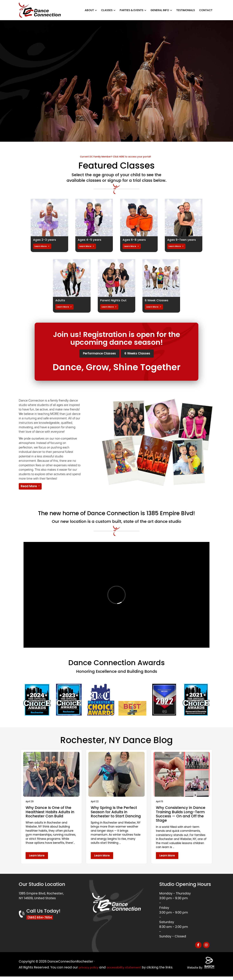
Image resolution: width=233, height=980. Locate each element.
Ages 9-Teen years (182, 240)
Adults (60, 300)
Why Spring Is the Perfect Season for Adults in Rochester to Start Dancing (115, 815)
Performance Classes (96, 354)
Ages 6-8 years (135, 240)
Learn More (41, 246)
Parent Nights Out (114, 300)
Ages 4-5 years (90, 240)
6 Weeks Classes (142, 354)
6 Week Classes (157, 300)
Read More (29, 487)
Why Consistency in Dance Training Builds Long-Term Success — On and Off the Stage (182, 815)
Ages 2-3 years (45, 240)
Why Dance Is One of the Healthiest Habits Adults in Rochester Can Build (51, 813)
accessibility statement (128, 966)
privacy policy (90, 966)
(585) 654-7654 (41, 919)
